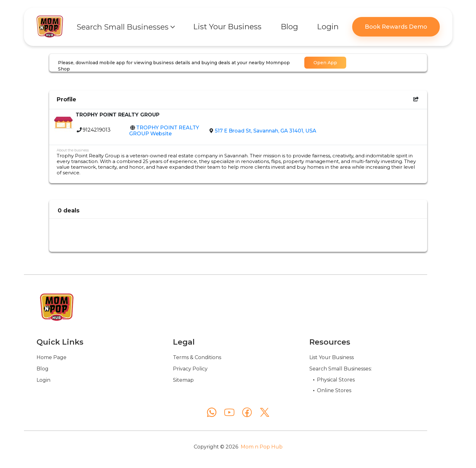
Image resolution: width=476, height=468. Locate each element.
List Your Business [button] (227, 27)
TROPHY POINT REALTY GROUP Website (164, 131)
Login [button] (328, 27)
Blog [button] (289, 27)
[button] (125, 27)
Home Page (52, 357)
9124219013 (97, 130)
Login (43, 380)
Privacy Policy (190, 369)
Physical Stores (336, 380)
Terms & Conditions (197, 357)
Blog (43, 369)
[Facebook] (247, 412)
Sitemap (183, 380)
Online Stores (334, 390)
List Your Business (332, 357)
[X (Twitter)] (265, 412)
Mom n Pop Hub (262, 447)
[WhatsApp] (212, 412)
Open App (325, 63)
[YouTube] (229, 412)
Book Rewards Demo (396, 27)
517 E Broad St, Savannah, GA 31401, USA (266, 131)
